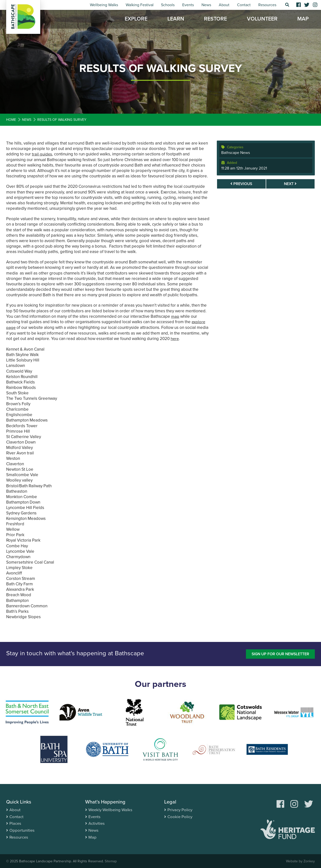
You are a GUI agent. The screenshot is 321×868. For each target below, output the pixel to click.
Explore (136, 20)
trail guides (42, 154)
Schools (168, 5)
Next (290, 184)
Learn (176, 20)
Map (303, 20)
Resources (267, 5)
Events (188, 5)
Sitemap (111, 861)
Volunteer (262, 20)
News (206, 5)
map (175, 316)
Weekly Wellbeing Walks (111, 809)
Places (15, 822)
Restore (215, 20)
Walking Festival (140, 5)
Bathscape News (236, 153)
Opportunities (22, 829)
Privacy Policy (180, 809)
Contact (244, 5)
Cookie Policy (180, 816)
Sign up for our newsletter (280, 653)
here (175, 338)
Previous (241, 184)
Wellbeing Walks (104, 5)
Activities (97, 822)
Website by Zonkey (300, 861)
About (224, 5)
